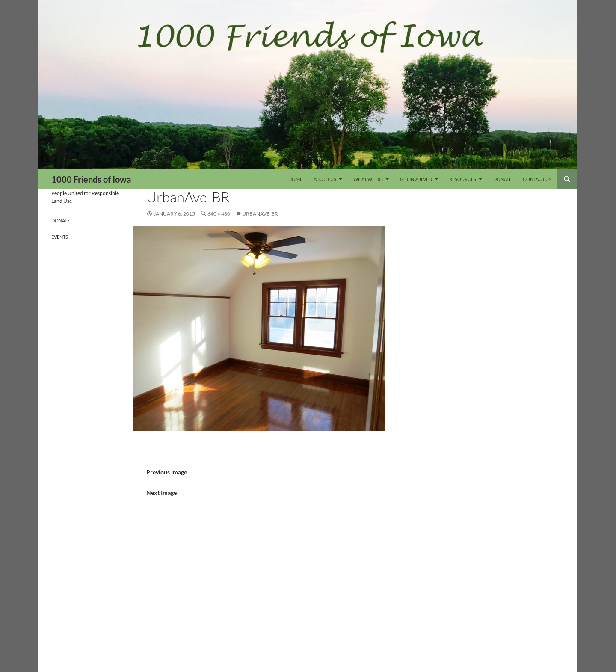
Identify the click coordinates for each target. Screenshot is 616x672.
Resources (463, 179)
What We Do (368, 179)
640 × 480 (219, 214)
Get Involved (416, 179)
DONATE (502, 179)
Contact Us (537, 179)
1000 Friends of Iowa (91, 179)
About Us (325, 179)
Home (295, 179)
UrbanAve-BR (260, 214)
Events (60, 237)
